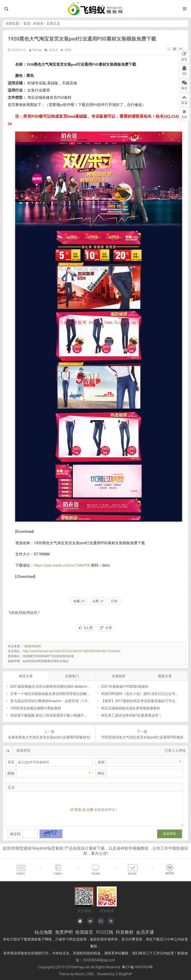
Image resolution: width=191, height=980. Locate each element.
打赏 (114, 601)
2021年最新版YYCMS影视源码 (125, 686)
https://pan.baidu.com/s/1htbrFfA (62, 565)
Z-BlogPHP (124, 974)
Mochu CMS (84, 974)
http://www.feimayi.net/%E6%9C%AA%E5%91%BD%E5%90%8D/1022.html (72, 651)
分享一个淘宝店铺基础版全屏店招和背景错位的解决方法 (54, 694)
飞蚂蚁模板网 (95, 9)
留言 (184, 56)
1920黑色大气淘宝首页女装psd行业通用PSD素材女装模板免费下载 (82, 39)
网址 (101, 773)
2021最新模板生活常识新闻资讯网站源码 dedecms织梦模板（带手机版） (67, 686)
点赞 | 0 (98, 601)
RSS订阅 (104, 932)
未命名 (38, 23)
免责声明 (64, 932)
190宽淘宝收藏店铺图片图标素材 (36, 708)
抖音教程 (125, 932)
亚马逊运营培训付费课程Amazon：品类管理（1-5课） (52, 701)
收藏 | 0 (79, 601)
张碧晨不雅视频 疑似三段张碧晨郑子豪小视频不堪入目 (52, 715)
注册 (90, 810)
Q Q (11, 762)
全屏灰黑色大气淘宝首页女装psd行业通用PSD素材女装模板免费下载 (49, 737)
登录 (78, 810)
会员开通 (145, 932)
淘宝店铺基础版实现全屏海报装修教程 (131, 708)
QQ (184, 70)
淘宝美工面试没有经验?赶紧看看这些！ (131, 715)
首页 (27, 23)
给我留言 (84, 932)
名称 (101, 762)
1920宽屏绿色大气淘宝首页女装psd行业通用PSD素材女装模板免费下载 (142, 737)
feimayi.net (81, 967)
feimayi (37, 50)
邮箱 (11, 773)
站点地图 (44, 932)
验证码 (15, 834)
